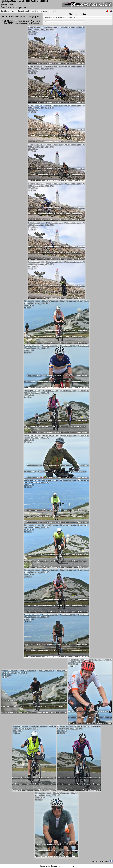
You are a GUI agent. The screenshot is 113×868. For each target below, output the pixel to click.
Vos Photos (29, 11)
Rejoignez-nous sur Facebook (102, 861)
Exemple (38, 11)
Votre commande (50, 11)
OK (74, 866)
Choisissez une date (78, 14)
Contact (21, 11)
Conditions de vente (9, 11)
